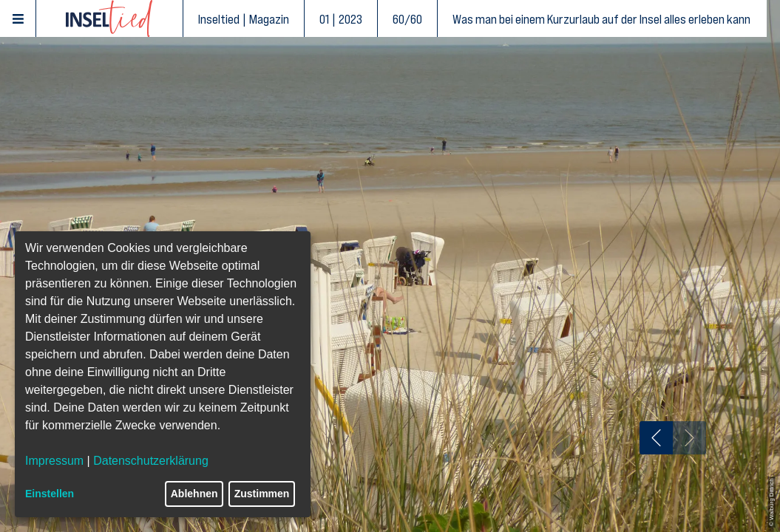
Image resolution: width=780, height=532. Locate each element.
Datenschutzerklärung (151, 461)
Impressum (54, 461)
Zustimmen (262, 494)
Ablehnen (194, 494)
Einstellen (50, 494)
